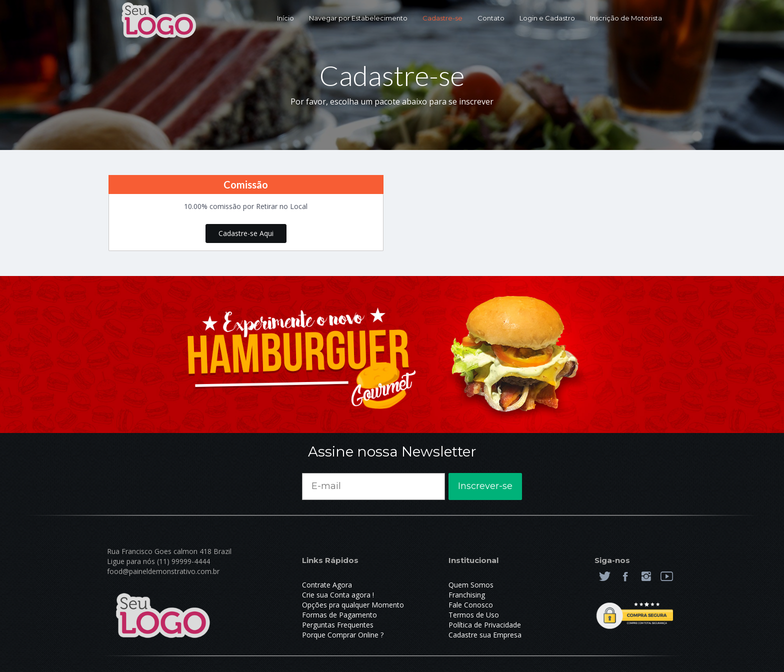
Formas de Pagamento (339, 615)
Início (285, 18)
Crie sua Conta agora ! (338, 595)
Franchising (467, 595)
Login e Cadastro (547, 18)
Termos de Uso (474, 615)
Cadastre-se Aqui (246, 233)
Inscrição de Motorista (626, 18)
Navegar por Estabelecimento (358, 18)
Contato (491, 18)
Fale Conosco (471, 605)
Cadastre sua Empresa (485, 635)
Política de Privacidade (485, 625)
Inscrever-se (485, 486)
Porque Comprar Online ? (343, 635)
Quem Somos (471, 585)
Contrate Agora (327, 585)
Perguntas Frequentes (338, 625)
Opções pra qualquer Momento (353, 605)
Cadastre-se (442, 18)
